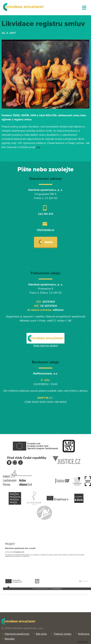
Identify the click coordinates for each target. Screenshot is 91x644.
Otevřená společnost (17, 634)
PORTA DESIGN (83, 642)
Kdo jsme (41, 634)
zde (38, 147)
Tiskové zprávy (63, 634)
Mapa (46, 242)
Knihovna (84, 634)
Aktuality (10, 639)
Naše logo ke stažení (45, 346)
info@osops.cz (45, 230)
